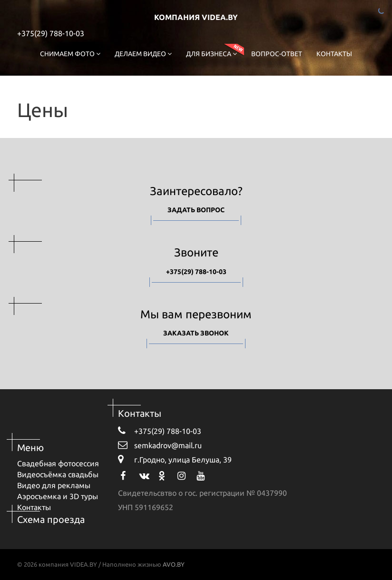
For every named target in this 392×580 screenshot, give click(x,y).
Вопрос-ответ (277, 54)
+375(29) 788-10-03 (51, 33)
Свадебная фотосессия (58, 463)
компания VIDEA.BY (196, 17)
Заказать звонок (196, 333)
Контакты (334, 54)
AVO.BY (174, 564)
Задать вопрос (196, 210)
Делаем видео (143, 54)
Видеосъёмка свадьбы (58, 474)
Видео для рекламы (54, 485)
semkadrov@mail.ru (160, 445)
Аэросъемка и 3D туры (58, 496)
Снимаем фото (70, 54)
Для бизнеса (211, 54)
